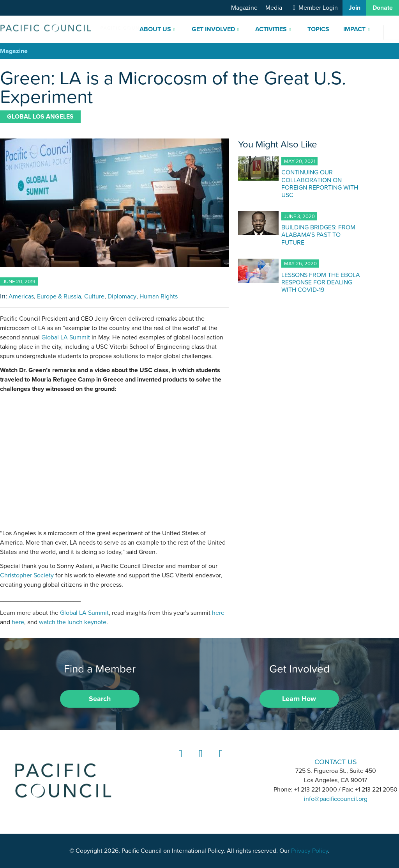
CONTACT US (336, 762)
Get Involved (213, 29)
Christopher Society (27, 575)
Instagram (199, 761)
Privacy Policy (310, 851)
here (218, 613)
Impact (354, 29)
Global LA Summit (66, 337)
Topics (318, 29)
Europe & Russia (59, 296)
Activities (271, 29)
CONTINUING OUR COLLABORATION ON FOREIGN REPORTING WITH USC (320, 183)
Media (274, 8)
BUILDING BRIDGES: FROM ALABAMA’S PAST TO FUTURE (318, 234)
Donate (383, 8)
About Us (155, 29)
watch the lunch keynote (73, 622)
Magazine (244, 8)
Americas (21, 296)
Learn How (299, 699)
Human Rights (159, 296)
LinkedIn (179, 761)
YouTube (220, 761)
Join (355, 8)
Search (100, 699)
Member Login (318, 8)
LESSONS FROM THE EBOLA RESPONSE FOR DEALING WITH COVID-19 (321, 282)
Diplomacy (122, 296)
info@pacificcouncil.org (336, 799)
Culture (94, 296)
